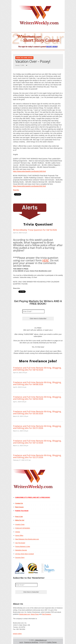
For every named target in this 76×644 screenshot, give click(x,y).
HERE (45, 260)
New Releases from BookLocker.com (27, 539)
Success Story (20, 557)
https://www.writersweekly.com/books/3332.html (29, 186)
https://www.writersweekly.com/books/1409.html (29, 171)
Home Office (19, 535)
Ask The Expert (20, 543)
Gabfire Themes (52, 642)
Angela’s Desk (20, 524)
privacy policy (17, 634)
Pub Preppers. (47, 614)
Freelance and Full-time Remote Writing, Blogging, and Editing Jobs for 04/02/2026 (37, 398)
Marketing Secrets (21, 550)
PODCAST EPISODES (23, 528)
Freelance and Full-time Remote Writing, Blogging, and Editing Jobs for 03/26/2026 (37, 412)
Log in (21, 642)
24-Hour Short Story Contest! (25, 554)
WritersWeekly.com (41, 640)
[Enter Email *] (33, 311)
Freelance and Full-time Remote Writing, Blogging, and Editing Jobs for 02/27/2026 (37, 456)
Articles (18, 532)
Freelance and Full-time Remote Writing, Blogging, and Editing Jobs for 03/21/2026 (37, 427)
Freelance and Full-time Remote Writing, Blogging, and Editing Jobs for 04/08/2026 (37, 383)
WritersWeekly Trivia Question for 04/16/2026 (35, 230)
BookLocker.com (25, 614)
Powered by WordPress (31, 642)
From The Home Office (24, 58)
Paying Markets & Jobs (23, 546)
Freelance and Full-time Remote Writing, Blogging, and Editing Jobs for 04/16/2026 (37, 369)
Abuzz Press (35, 614)
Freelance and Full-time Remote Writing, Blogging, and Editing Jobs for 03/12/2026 (37, 442)
